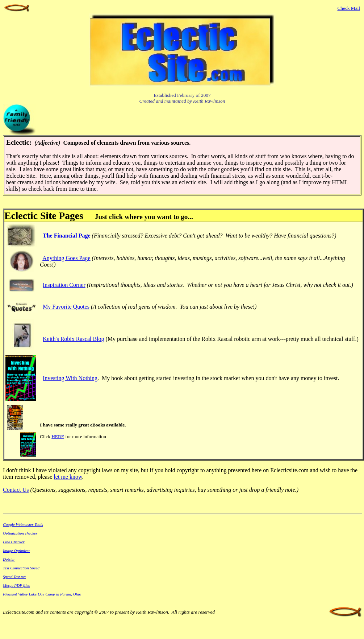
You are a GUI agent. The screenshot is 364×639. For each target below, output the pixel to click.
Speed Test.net (14, 577)
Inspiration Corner (64, 285)
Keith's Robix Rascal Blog (74, 339)
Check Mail (349, 8)
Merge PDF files (16, 585)
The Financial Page (67, 236)
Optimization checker (20, 533)
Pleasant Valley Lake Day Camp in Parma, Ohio (42, 594)
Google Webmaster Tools (23, 524)
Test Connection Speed (21, 568)
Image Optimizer (16, 551)
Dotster (9, 559)
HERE (58, 436)
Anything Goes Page (66, 258)
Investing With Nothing (70, 378)
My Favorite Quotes (66, 307)
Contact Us (16, 490)
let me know (68, 477)
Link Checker (14, 542)
